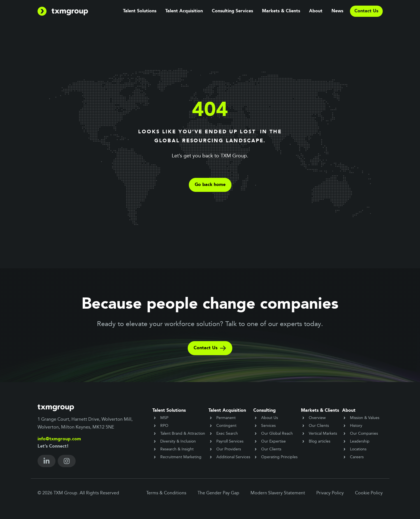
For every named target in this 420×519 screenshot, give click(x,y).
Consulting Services (232, 11)
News (337, 11)
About (316, 11)
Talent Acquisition (184, 11)
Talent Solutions (140, 11)
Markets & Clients (281, 11)
